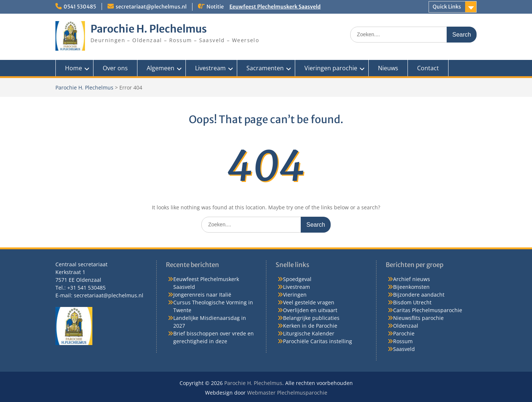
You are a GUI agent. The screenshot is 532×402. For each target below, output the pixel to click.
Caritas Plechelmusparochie (428, 310)
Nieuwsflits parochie (418, 318)
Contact (428, 68)
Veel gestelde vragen (309, 302)
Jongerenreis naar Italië (202, 295)
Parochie (404, 333)
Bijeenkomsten (411, 287)
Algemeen (161, 68)
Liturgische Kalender (309, 333)
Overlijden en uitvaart (310, 310)
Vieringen (295, 295)
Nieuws (388, 68)
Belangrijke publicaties (311, 318)
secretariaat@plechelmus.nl (151, 7)
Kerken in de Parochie (310, 326)
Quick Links (447, 7)
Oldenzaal (406, 326)
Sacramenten (265, 68)
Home (74, 68)
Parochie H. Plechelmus (149, 29)
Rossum (403, 341)
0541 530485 (80, 7)
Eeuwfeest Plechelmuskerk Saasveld (275, 7)
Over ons (115, 68)
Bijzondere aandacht (419, 295)
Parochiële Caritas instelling (318, 341)
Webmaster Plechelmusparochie (287, 393)
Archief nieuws (412, 279)
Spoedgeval (297, 279)
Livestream (210, 68)
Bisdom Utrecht (412, 302)
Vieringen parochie (331, 68)
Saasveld (404, 349)
